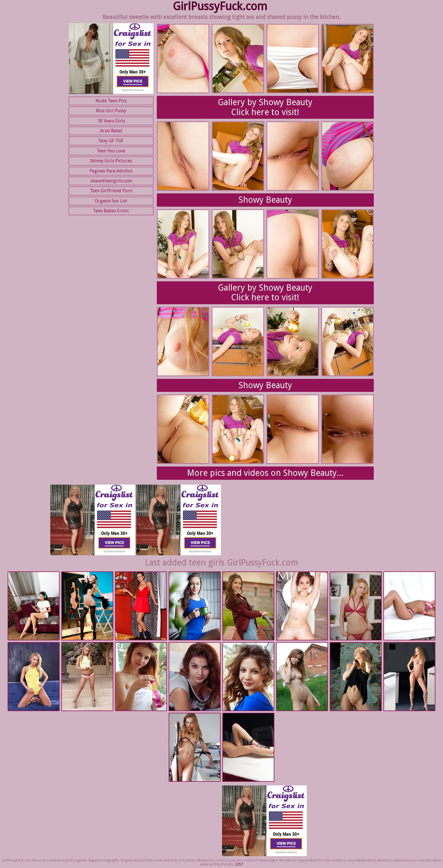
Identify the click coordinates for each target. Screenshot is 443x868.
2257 (239, 864)
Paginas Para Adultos (111, 171)
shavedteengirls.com (111, 181)
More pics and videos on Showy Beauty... (265, 473)
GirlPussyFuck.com (220, 6)
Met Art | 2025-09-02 (87, 606)
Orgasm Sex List (111, 201)
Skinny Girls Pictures (111, 161)
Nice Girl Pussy (111, 111)
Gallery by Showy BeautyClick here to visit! (265, 107)
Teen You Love (111, 151)
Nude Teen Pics (111, 101)
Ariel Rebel (111, 131)
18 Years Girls (111, 121)
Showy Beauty (265, 200)
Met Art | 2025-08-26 (141, 677)
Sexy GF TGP (111, 141)
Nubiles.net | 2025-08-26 (356, 606)
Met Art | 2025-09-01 (248, 606)
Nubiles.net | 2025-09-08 (34, 606)
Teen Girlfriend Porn (111, 191)
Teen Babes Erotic (111, 211)
